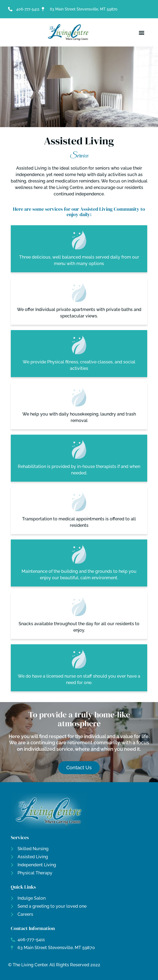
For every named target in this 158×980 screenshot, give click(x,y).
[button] (142, 32)
